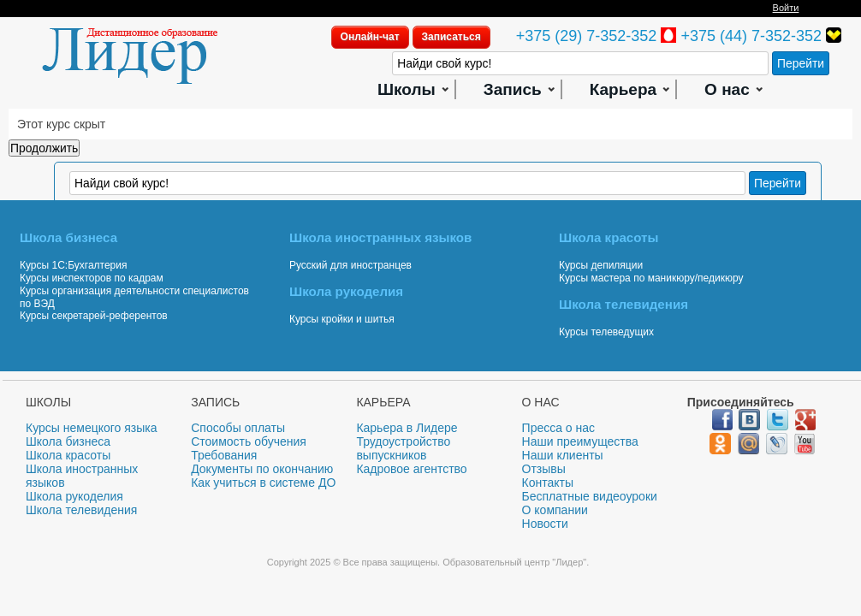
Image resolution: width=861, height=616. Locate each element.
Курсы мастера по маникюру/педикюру (651, 278)
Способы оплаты (238, 428)
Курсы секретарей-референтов (94, 316)
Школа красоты (68, 455)
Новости (545, 524)
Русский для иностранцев (350, 265)
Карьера (623, 89)
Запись (513, 89)
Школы (407, 89)
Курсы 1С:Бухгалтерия (73, 265)
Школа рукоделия (74, 496)
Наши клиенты (563, 455)
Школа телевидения (81, 510)
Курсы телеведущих (606, 332)
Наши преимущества (580, 441)
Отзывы (544, 469)
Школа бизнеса (68, 441)
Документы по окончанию (262, 469)
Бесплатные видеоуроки (590, 496)
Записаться (451, 37)
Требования (224, 455)
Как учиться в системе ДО (263, 483)
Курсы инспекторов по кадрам (92, 278)
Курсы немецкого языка (92, 428)
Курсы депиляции (601, 265)
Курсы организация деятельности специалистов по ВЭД (134, 297)
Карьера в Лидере (407, 428)
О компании (555, 510)
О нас (727, 89)
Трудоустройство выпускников (403, 448)
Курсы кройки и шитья (342, 319)
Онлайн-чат (370, 37)
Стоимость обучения (249, 441)
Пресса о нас (559, 428)
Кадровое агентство (411, 469)
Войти (786, 8)
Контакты (548, 483)
